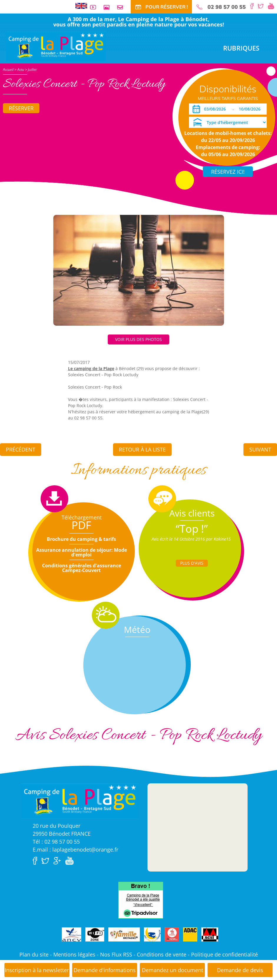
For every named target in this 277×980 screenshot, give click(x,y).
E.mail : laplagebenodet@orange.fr (76, 849)
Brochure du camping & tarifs (81, 539)
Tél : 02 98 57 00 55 (56, 842)
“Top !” (192, 529)
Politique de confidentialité (224, 954)
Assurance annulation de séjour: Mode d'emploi (82, 552)
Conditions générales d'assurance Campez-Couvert (82, 568)
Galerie (109, 7)
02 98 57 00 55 (227, 7)
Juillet (32, 70)
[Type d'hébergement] (228, 122)
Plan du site (34, 954)
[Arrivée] (216, 109)
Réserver (21, 108)
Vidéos (95, 7)
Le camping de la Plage (91, 368)
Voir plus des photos (138, 339)
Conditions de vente (162, 954)
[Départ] (251, 109)
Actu (21, 70)
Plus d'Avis (192, 563)
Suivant (260, 449)
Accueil (8, 70)
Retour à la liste (142, 449)
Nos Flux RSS (116, 954)
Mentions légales (74, 954)
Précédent (21, 449)
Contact (122, 7)
